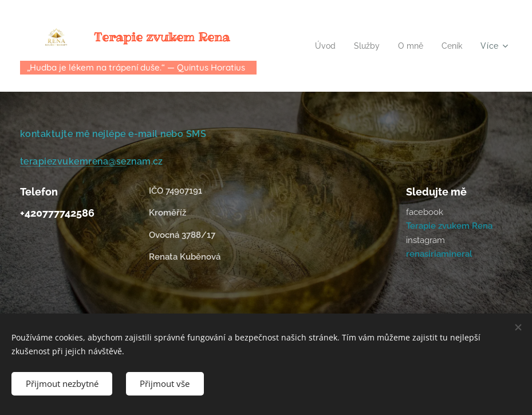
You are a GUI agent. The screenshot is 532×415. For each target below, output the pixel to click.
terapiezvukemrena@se (73, 161)
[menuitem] (322, 46)
